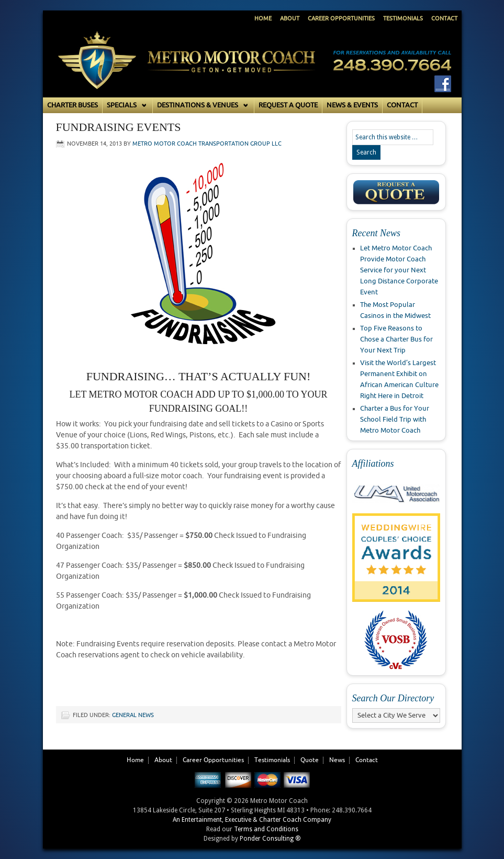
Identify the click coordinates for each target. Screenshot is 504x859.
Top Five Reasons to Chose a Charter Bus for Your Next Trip (396, 339)
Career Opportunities (341, 19)
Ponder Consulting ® (270, 839)
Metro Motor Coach (187, 71)
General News (133, 715)
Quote (310, 760)
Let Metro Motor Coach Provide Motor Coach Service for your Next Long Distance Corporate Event (399, 270)
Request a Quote (288, 105)
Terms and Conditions (266, 829)
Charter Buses (72, 105)
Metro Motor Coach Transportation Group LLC (207, 144)
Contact (444, 19)
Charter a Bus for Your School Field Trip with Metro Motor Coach (395, 420)
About (290, 19)
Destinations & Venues (201, 106)
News (337, 760)
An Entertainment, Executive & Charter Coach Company (252, 820)
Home (263, 19)
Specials (125, 106)
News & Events (352, 105)
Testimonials (403, 19)
